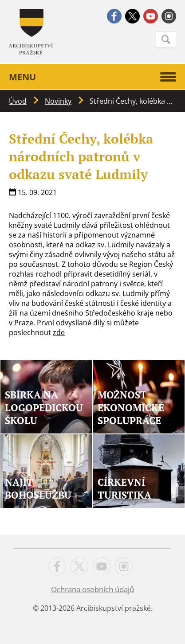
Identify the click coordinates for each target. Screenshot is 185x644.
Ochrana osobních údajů (92, 589)
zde (59, 332)
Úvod (18, 101)
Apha (31, 32)
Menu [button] (92, 77)
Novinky (58, 101)
